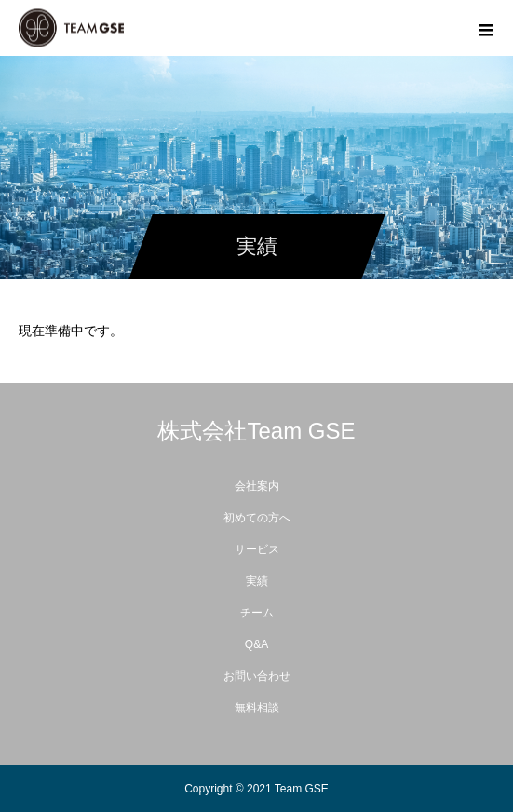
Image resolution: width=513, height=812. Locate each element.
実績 (257, 581)
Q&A (256, 644)
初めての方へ (257, 518)
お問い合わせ (257, 676)
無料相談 (257, 708)
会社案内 (257, 486)
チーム (257, 613)
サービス (257, 549)
